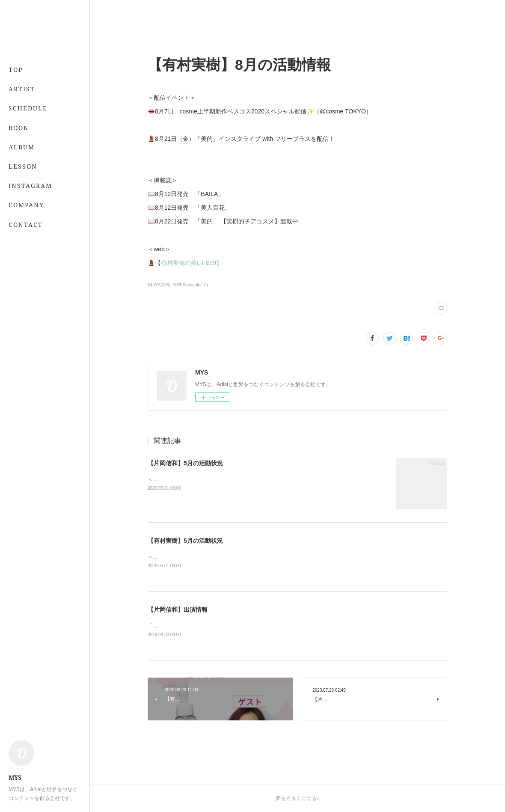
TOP (16, 70)
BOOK (19, 128)
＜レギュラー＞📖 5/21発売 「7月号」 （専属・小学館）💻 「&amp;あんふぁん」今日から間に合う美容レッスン (281, 557)
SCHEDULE (28, 108)
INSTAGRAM (30, 186)
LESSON (23, 166)
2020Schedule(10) (190, 285)
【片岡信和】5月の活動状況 (185, 463)
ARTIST (22, 89)
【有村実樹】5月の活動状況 (185, 541)
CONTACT (26, 225)
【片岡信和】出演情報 (178, 610)
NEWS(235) (159, 285)
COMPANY (26, 205)
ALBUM (22, 147)
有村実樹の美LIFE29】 (192, 263)
